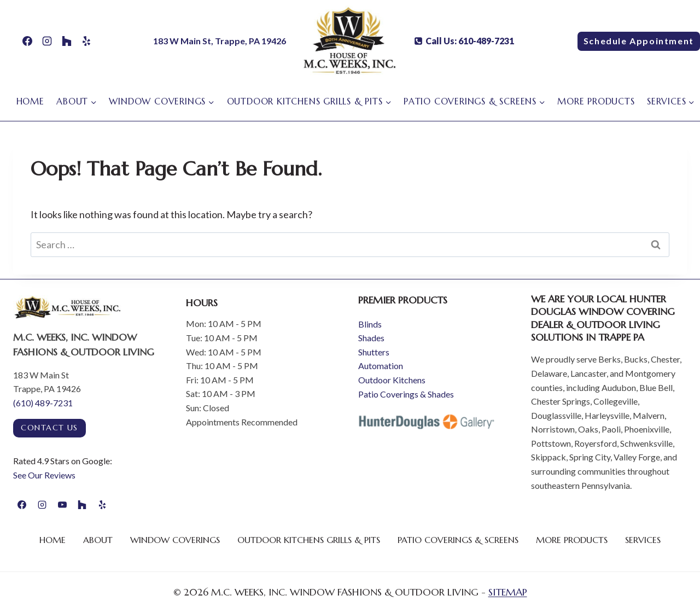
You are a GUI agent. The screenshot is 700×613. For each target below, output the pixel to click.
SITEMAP (508, 592)
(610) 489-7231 (43, 403)
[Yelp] (86, 41)
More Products (596, 101)
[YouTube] (62, 505)
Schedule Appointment (639, 41)
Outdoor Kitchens (392, 380)
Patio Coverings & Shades (406, 394)
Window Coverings (175, 540)
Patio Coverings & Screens (458, 540)
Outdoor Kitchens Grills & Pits (309, 540)
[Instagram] (47, 41)
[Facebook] (27, 41)
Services (643, 540)
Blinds (370, 324)
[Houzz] (67, 41)
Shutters (374, 352)
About (98, 540)
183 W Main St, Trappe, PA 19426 (220, 41)
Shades (371, 338)
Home (30, 101)
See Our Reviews (44, 475)
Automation (381, 366)
